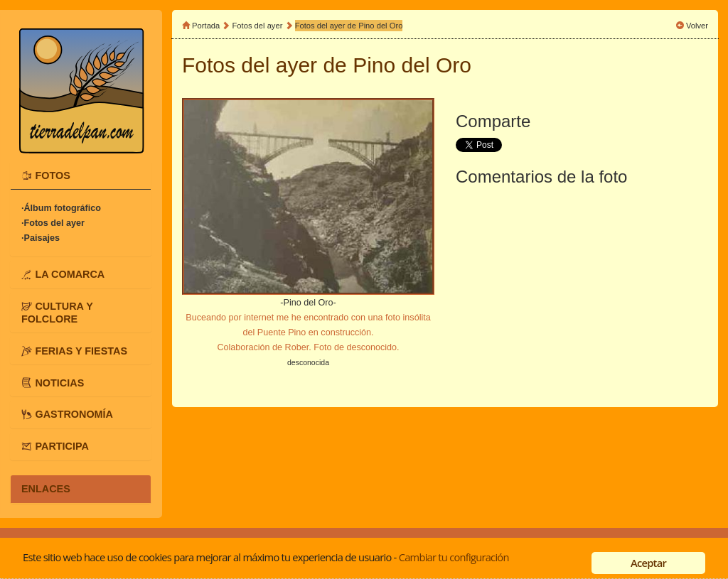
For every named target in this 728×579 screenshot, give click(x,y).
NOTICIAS (59, 382)
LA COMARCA (70, 274)
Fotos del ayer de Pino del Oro (349, 26)
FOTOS (52, 175)
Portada (206, 26)
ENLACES (46, 489)
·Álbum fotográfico (61, 208)
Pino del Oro (412, 65)
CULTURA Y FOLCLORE (57, 313)
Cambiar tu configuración (454, 557)
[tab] (81, 175)
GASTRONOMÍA (74, 414)
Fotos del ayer (259, 26)
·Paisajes (41, 238)
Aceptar (648, 563)
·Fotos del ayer (53, 223)
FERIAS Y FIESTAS (81, 350)
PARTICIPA (61, 446)
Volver (697, 26)
